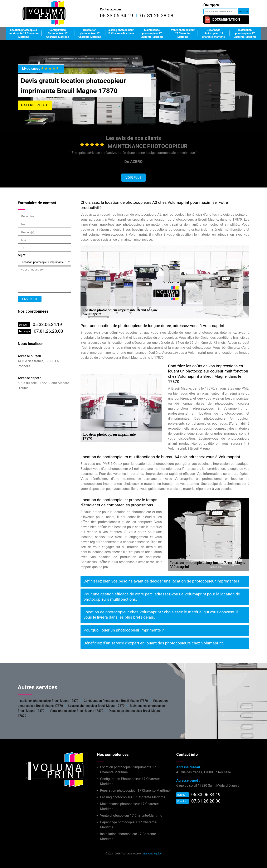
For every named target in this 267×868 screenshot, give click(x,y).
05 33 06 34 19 (116, 16)
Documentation (222, 20)
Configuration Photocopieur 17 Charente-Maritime (58, 33)
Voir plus (133, 178)
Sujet (22, 255)
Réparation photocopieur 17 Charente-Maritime (90, 33)
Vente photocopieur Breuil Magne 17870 (77, 711)
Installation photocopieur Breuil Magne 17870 (48, 701)
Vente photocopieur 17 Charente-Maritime (183, 33)
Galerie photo (35, 105)
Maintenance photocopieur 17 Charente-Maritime (152, 33)
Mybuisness (41, 69)
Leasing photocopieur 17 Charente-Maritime (121, 32)
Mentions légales (152, 854)
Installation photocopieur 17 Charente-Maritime (245, 33)
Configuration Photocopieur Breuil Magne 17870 (116, 701)
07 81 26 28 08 (157, 16)
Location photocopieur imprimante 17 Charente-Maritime (24, 33)
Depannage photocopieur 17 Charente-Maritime (213, 33)
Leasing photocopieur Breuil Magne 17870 (96, 706)
